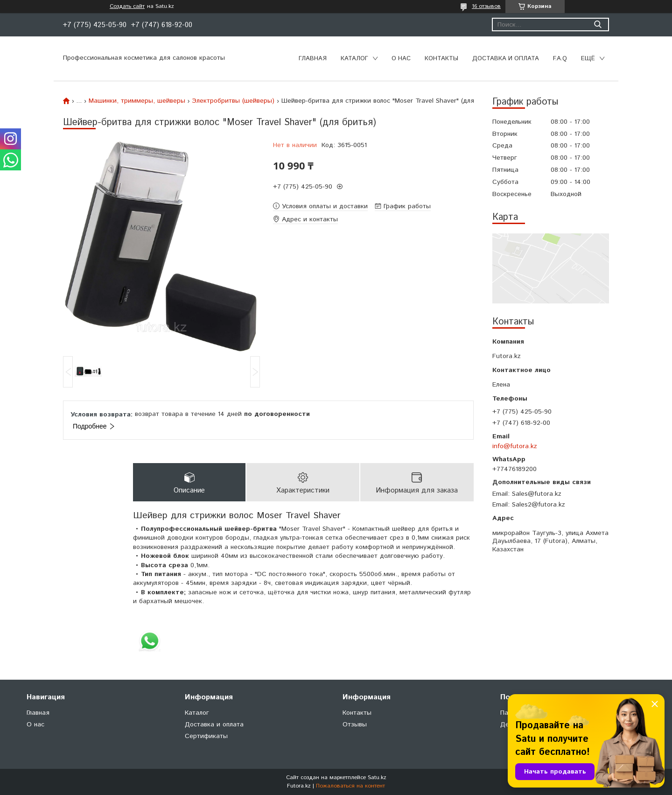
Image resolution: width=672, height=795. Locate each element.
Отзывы (355, 725)
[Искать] (598, 25)
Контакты (441, 59)
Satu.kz (377, 777)
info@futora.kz (515, 446)
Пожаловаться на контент (350, 786)
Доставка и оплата (506, 59)
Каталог (354, 59)
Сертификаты (206, 736)
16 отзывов (486, 6)
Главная (313, 59)
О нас (401, 59)
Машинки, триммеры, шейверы (137, 101)
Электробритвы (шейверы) (233, 101)
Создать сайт (127, 7)
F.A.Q (560, 59)
